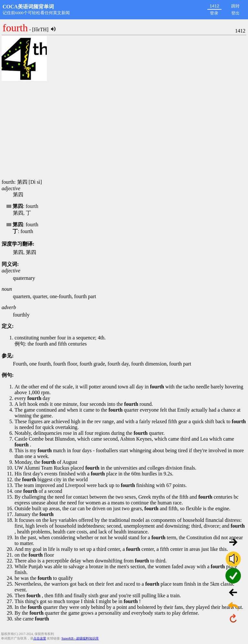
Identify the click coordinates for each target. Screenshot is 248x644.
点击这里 (40, 638)
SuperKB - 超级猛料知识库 (80, 638)
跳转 (235, 6)
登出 (235, 13)
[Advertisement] (124, 131)
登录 (214, 13)
